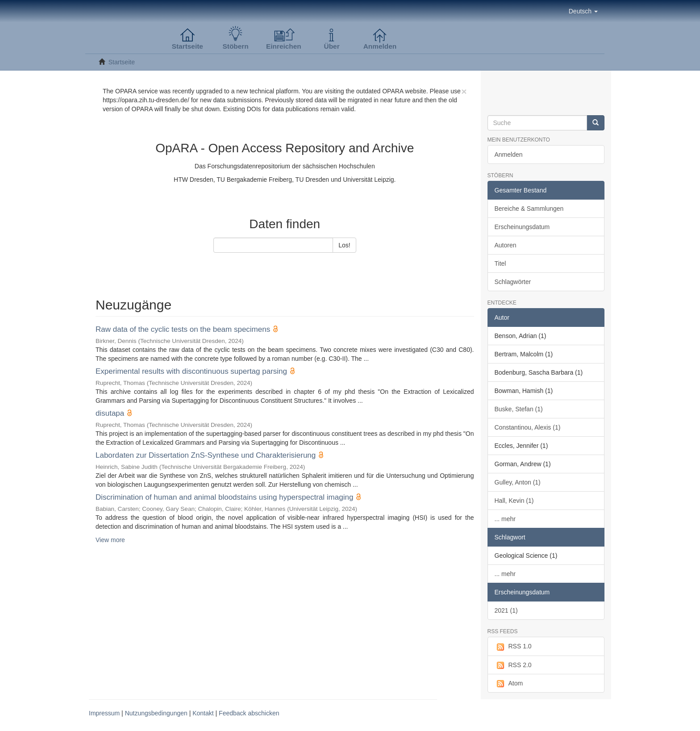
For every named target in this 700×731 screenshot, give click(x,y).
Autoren (506, 245)
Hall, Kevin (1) (514, 501)
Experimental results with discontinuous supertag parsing (191, 371)
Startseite (122, 62)
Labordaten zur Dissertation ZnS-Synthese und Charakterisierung (206, 455)
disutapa (110, 413)
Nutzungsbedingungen (156, 713)
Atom (509, 684)
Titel (500, 263)
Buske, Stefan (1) (519, 409)
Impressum (104, 713)
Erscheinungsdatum (522, 227)
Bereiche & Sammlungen (529, 209)
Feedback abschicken (249, 713)
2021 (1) (506, 610)
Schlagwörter (513, 282)
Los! (344, 245)
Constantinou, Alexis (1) (528, 427)
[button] (583, 11)
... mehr (505, 519)
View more (110, 540)
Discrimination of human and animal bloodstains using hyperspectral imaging (224, 497)
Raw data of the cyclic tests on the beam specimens (183, 329)
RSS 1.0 (513, 647)
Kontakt (203, 713)
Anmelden (509, 155)
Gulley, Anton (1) (518, 482)
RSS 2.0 (513, 665)
